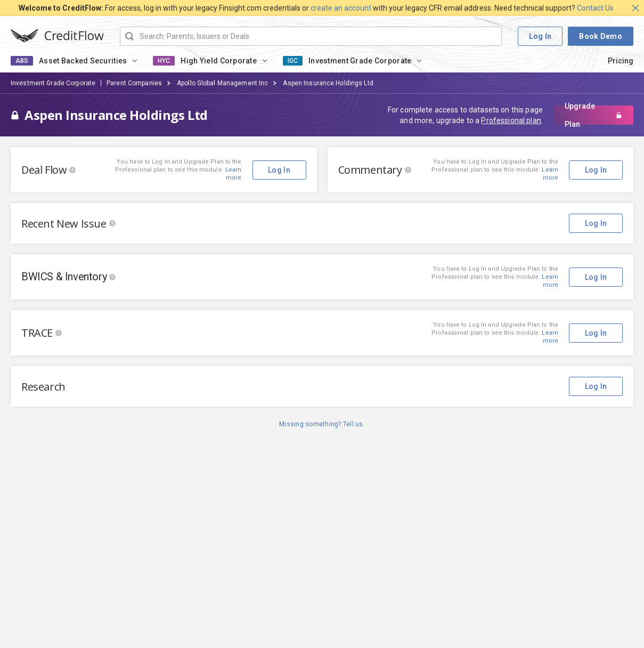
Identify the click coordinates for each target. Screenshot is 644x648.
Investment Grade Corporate (360, 61)
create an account (341, 8)
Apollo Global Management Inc (222, 83)
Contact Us (595, 8)
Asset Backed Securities (83, 61)
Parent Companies (134, 83)
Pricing (621, 61)
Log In (540, 36)
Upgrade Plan (593, 115)
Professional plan (511, 120)
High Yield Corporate (219, 61)
